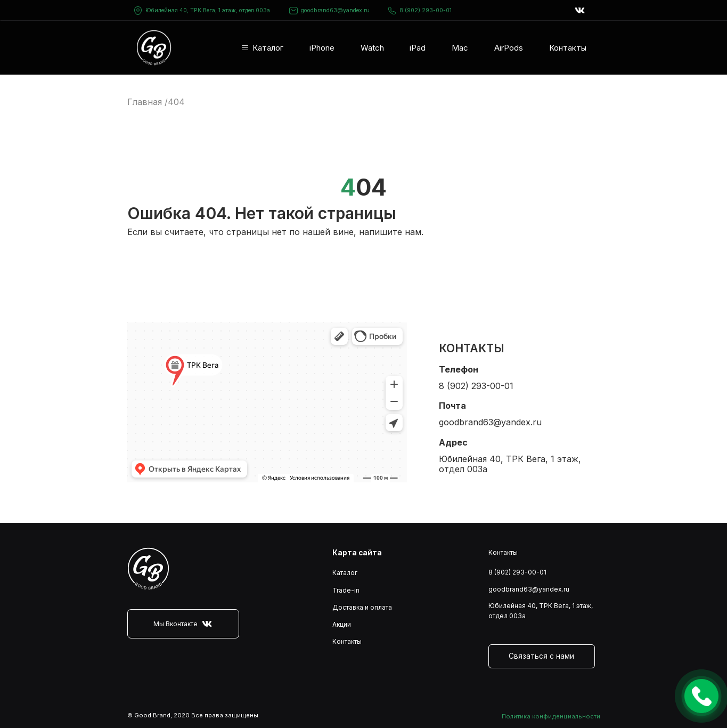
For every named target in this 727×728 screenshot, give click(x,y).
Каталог (268, 48)
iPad (418, 48)
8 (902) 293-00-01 (419, 11)
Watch (372, 48)
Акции (342, 624)
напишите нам (390, 232)
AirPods (509, 48)
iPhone (322, 48)
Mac (460, 48)
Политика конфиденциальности (551, 716)
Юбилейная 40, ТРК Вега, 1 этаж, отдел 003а (208, 10)
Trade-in (346, 590)
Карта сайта (357, 553)
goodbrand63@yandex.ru (329, 11)
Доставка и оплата (362, 607)
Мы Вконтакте (183, 624)
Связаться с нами (541, 656)
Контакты (568, 48)
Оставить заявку (701, 696)
